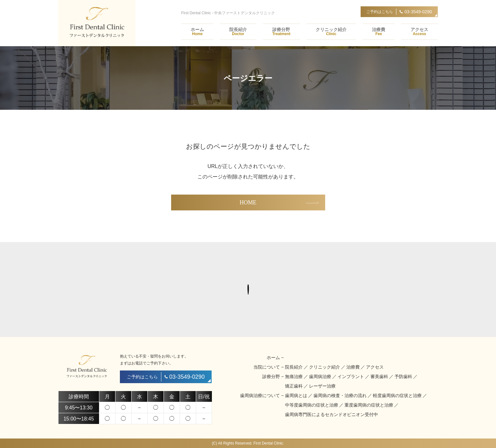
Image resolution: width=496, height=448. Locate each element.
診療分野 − (273, 376)
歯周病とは (296, 395)
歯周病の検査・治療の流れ (340, 395)
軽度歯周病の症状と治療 (397, 395)
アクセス (419, 31)
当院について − (269, 367)
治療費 (379, 31)
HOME (248, 202)
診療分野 (281, 31)
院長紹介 (238, 31)
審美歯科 (379, 376)
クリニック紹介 (331, 31)
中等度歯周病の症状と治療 (312, 405)
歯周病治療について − (262, 395)
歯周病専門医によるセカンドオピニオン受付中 (332, 414)
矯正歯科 (294, 386)
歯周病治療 (320, 376)
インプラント (351, 376)
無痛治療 (294, 376)
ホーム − (275, 358)
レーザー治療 (322, 386)
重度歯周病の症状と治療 (369, 405)
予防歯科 (403, 376)
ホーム (197, 31)
